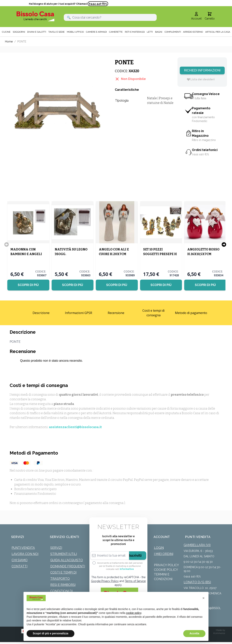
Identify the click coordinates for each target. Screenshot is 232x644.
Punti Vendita (23, 548)
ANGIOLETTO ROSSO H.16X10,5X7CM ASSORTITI (203, 254)
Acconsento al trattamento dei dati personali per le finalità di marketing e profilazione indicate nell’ (120, 566)
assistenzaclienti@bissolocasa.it (75, 427)
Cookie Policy (166, 570)
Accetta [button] (194, 633)
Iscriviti (135, 555)
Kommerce (219, 633)
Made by (220, 630)
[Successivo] (224, 244)
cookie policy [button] (134, 613)
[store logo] (36, 16)
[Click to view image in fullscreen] (56, 109)
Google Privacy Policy (105, 581)
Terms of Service (135, 581)
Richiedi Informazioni (202, 70)
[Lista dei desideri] (201, 79)
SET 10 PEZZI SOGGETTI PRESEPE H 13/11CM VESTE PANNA (161, 254)
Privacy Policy (166, 565)
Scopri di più (28, 285)
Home (9, 42)
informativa (127, 569)
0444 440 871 (98, 4)
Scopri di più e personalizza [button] (50, 633)
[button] (203, 598)
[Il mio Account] (196, 16)
